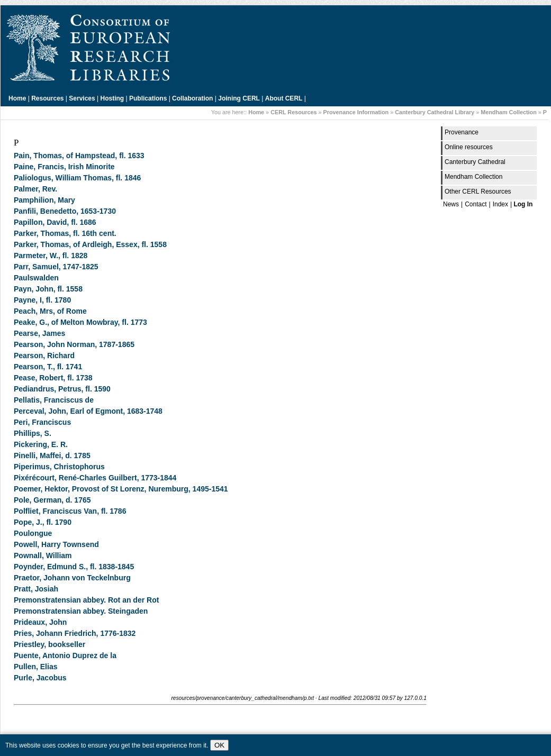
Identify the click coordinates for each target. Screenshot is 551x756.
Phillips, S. (33, 433)
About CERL (284, 98)
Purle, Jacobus (40, 678)
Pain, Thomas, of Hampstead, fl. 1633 (79, 156)
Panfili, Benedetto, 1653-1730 (65, 211)
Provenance (462, 132)
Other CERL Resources (478, 192)
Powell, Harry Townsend (56, 544)
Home (17, 98)
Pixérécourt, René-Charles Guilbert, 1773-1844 (95, 478)
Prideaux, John (40, 622)
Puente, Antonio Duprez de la (65, 655)
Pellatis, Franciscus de (54, 400)
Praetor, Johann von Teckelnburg (72, 578)
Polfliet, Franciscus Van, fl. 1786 (70, 511)
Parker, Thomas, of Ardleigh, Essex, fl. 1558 (90, 244)
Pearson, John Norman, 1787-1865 (74, 344)
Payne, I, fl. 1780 (42, 300)
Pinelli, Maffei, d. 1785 (52, 456)
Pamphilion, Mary (44, 200)
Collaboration (192, 98)
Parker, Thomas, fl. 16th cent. (65, 233)
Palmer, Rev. (35, 189)
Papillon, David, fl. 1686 (55, 222)
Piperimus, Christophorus (59, 467)
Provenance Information (356, 112)
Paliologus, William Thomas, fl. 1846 (77, 178)
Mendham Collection (509, 112)
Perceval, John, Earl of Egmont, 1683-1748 (88, 411)
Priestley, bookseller (49, 644)
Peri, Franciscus (42, 422)
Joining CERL (239, 98)
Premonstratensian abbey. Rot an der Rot (86, 600)
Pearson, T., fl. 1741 (48, 367)
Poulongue (33, 533)
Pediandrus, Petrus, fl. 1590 (62, 389)
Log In (523, 204)
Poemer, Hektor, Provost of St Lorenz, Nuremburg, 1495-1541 (121, 489)
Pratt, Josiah (36, 589)
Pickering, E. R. (41, 444)
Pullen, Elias (35, 667)
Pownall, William (43, 555)
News (451, 204)
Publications (148, 98)
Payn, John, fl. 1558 (48, 289)
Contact (476, 204)
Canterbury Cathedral (475, 162)
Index (500, 204)
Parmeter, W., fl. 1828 (51, 256)
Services (82, 98)
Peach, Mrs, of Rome (50, 311)
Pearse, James (39, 333)
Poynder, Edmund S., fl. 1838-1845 (74, 567)
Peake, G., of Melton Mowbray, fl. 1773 (80, 322)
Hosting (112, 98)
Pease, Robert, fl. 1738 (53, 378)
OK (219, 745)
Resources (47, 98)
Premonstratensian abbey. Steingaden (81, 611)
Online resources (469, 147)
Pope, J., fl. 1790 (43, 522)
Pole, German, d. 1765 (52, 500)
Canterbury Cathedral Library (435, 112)
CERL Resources (293, 112)
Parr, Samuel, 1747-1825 (56, 267)
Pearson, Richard (44, 356)
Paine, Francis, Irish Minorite (64, 167)
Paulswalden (36, 278)
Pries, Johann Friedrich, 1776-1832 (75, 633)
